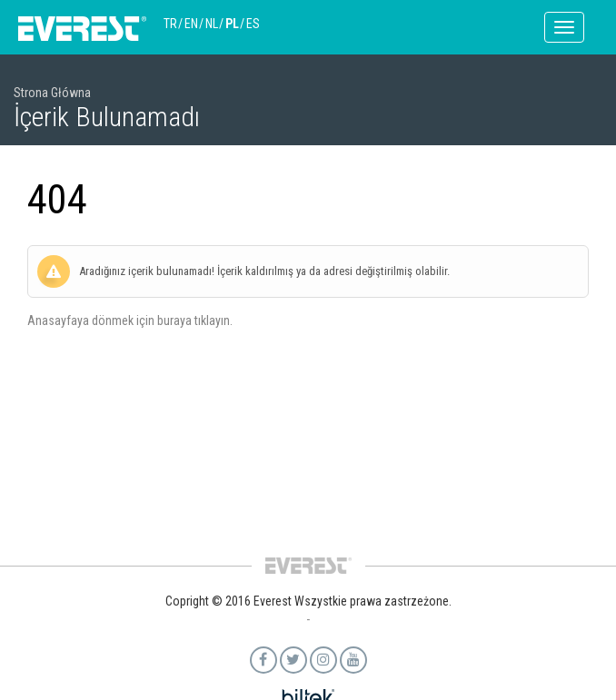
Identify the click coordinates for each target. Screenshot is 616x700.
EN (191, 24)
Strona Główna (52, 93)
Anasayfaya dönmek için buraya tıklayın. (130, 320)
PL (232, 24)
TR (170, 24)
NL (212, 24)
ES (253, 24)
